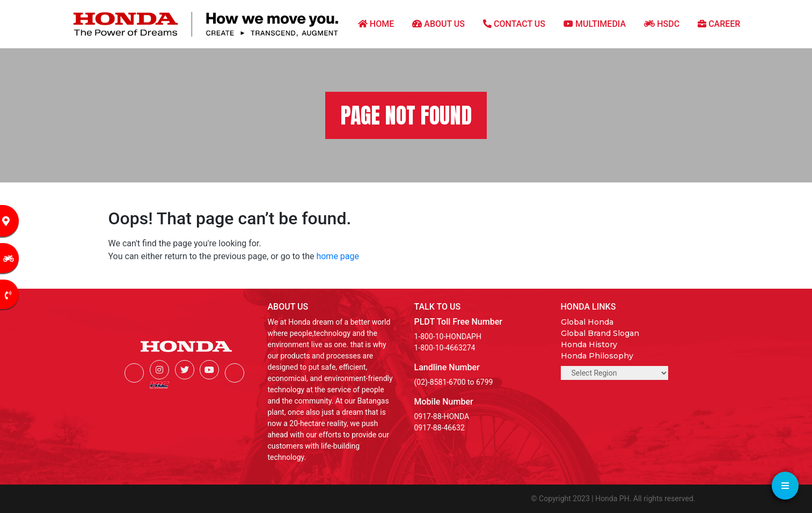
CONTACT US (514, 24)
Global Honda (587, 322)
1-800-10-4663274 (445, 348)
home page (338, 256)
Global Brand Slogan (600, 333)
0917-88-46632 (440, 428)
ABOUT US (438, 24)
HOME (376, 24)
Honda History (589, 345)
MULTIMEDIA (595, 24)
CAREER (719, 24)
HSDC (662, 24)
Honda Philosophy (597, 356)
